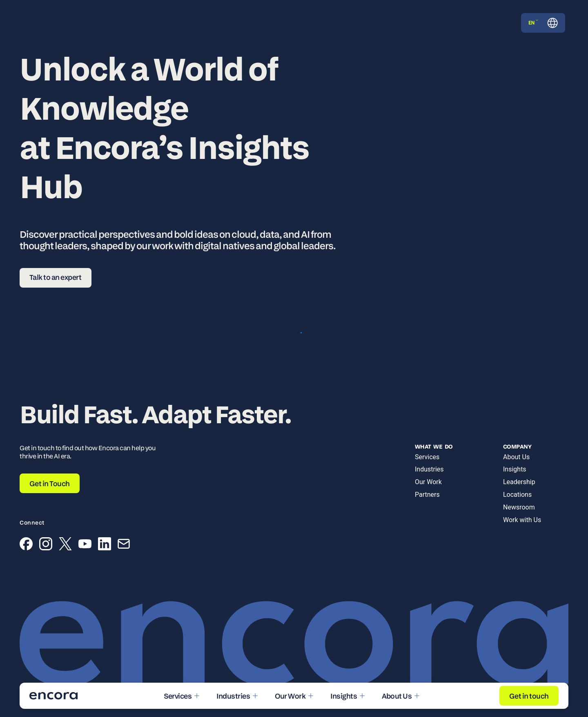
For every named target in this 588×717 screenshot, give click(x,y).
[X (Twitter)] (65, 545)
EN (533, 23)
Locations (517, 495)
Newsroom (519, 507)
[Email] (124, 545)
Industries (429, 469)
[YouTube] (85, 545)
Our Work (428, 482)
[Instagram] (46, 545)
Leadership (519, 482)
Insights (515, 469)
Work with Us (522, 520)
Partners (427, 495)
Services (427, 457)
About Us (516, 457)
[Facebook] (26, 545)
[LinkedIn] (105, 545)
